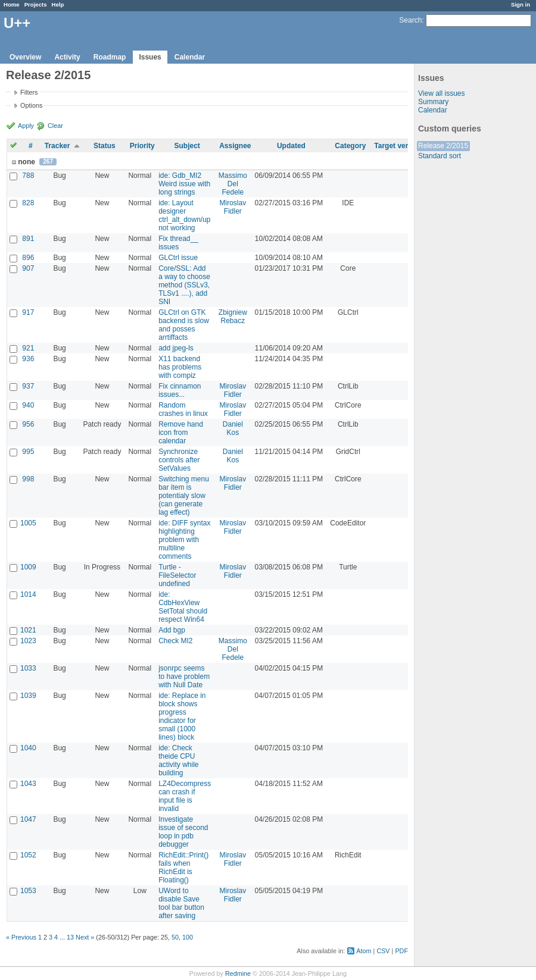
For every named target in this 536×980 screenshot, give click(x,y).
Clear (55, 126)
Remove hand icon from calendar (181, 433)
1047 (28, 819)
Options (31, 105)
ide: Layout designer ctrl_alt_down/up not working (184, 215)
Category (350, 146)
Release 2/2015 (443, 146)
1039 (28, 696)
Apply (26, 126)
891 (28, 239)
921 (28, 348)
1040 (28, 748)
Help (58, 4)
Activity (67, 57)
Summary (433, 102)
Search (410, 20)
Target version (398, 146)
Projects (36, 4)
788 (28, 176)
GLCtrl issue (178, 258)
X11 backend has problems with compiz (180, 367)
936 (28, 359)
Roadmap (110, 57)
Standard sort (440, 156)
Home (12, 4)
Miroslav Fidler (233, 207)
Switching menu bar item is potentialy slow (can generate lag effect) (184, 496)
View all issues (441, 93)
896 (28, 258)
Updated (291, 146)
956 (28, 424)
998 (28, 479)
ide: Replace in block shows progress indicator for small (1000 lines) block (182, 716)
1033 (28, 668)
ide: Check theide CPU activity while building (178, 760)
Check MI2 (175, 641)
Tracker (57, 146)
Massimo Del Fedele (233, 184)
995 (28, 452)
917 (28, 312)
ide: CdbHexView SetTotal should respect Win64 (183, 607)
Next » (85, 937)
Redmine (238, 973)
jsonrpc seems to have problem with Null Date (184, 677)
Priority (142, 146)
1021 (28, 630)
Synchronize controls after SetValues (179, 460)
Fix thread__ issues (178, 243)
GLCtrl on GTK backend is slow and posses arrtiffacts (184, 325)
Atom (364, 951)
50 (175, 937)
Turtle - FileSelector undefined (177, 575)
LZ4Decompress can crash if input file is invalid (185, 796)
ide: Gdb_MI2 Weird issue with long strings (184, 184)
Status (105, 146)
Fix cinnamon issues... (180, 390)
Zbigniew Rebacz (233, 317)
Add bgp (172, 630)
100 (188, 937)
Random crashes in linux (183, 409)
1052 (28, 855)
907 (28, 268)
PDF (401, 951)
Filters (29, 92)
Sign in (521, 4)
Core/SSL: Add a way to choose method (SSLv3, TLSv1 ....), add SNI (184, 285)
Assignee (235, 146)
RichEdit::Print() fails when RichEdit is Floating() (183, 868)
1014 (28, 594)
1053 (28, 891)
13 (70, 937)
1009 (28, 567)
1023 (28, 641)
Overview (25, 57)
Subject (187, 146)
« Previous (21, 937)
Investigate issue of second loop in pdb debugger (183, 832)
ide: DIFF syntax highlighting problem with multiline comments (184, 540)
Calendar (190, 57)
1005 (28, 523)
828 (28, 203)
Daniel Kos (233, 428)
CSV (383, 951)
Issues (150, 57)
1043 (28, 784)
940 (28, 405)
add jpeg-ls (176, 348)
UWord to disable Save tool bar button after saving (181, 903)
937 (28, 386)
